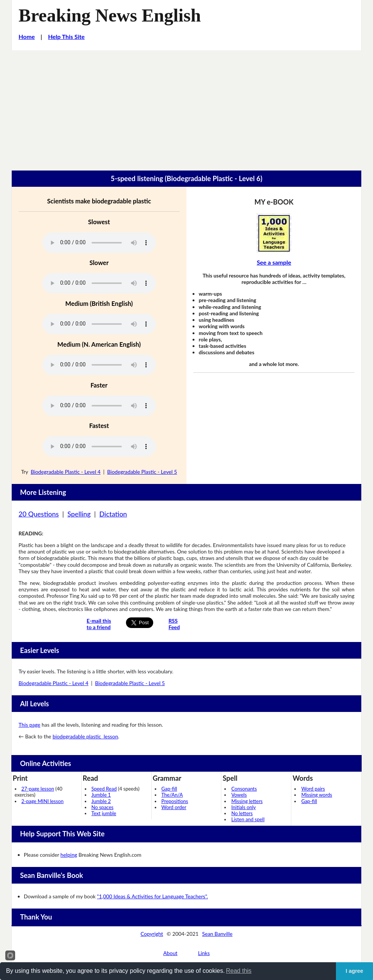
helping (69, 855)
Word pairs (313, 789)
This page (29, 725)
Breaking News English (110, 15)
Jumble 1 (101, 795)
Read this (239, 971)
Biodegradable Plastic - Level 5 (142, 472)
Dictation (113, 514)
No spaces (103, 807)
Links (204, 953)
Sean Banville (217, 934)
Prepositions (175, 801)
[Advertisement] (186, 107)
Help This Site (66, 36)
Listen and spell (248, 819)
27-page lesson (38, 789)
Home (27, 36)
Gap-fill (169, 789)
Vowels (239, 795)
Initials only (243, 807)
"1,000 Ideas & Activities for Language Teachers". (152, 896)
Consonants (244, 789)
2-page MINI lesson (43, 801)
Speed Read (104, 789)
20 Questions (39, 514)
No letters (242, 813)
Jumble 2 (101, 801)
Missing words (316, 795)
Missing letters (247, 801)
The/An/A (172, 795)
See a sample (274, 262)
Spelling (79, 514)
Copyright (152, 934)
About (171, 953)
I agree (354, 971)
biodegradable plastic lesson (85, 736)
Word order (174, 807)
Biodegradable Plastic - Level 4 (66, 472)
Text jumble (104, 813)
